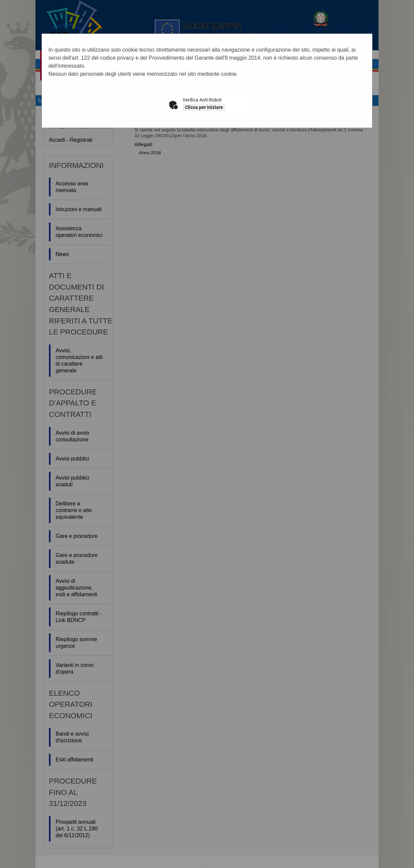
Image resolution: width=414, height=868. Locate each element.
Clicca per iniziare (204, 107)
